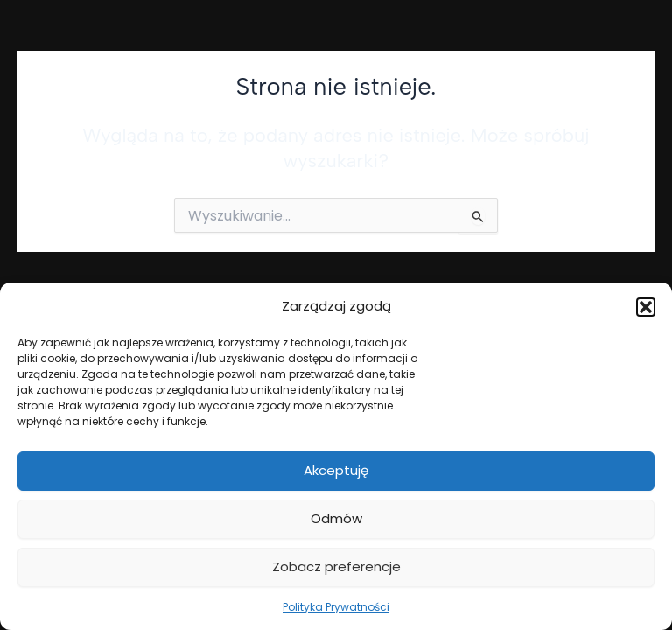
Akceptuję (336, 470)
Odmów (336, 518)
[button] (646, 307)
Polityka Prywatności (336, 607)
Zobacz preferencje (336, 567)
